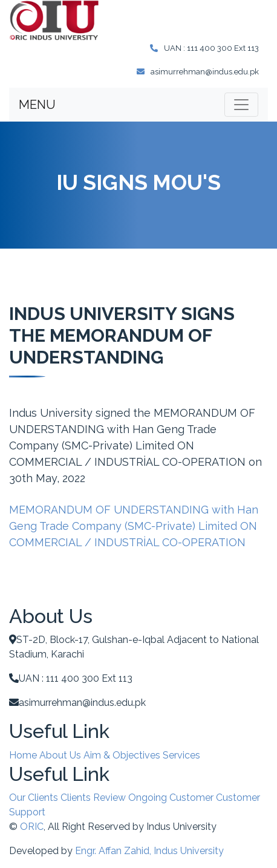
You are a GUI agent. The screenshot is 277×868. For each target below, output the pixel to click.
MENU (37, 105)
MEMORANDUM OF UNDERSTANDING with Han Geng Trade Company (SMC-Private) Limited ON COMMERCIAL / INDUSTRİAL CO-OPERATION (134, 526)
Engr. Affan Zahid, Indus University (149, 851)
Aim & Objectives (122, 755)
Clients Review (93, 798)
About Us (60, 755)
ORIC (32, 827)
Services (181, 755)
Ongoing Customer (171, 798)
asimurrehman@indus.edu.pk (198, 72)
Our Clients (34, 798)
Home (23, 755)
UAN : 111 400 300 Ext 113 (204, 48)
